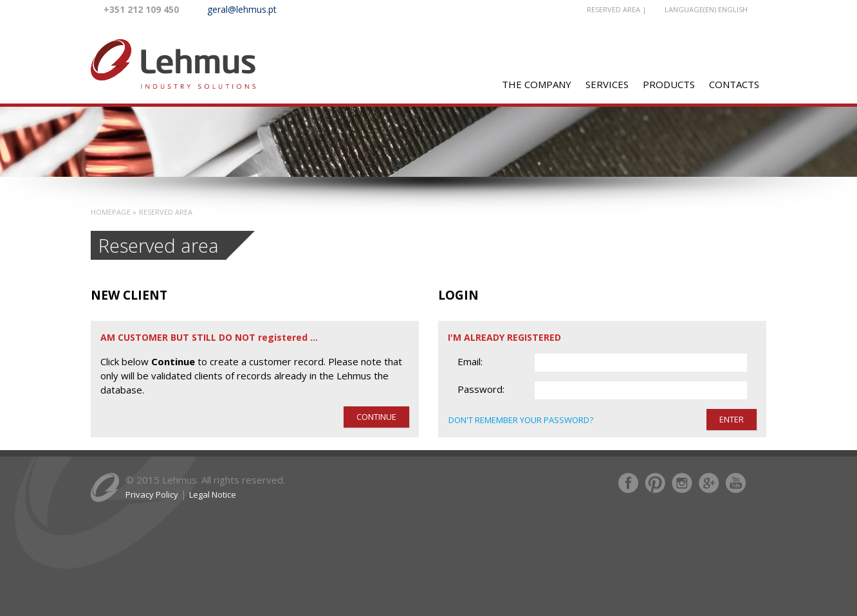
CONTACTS (734, 84)
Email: (470, 361)
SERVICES (607, 84)
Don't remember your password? (521, 420)
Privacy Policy (152, 494)
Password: (481, 389)
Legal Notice (213, 494)
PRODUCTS (669, 84)
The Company (537, 84)
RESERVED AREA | (617, 9)
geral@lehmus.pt (242, 9)
